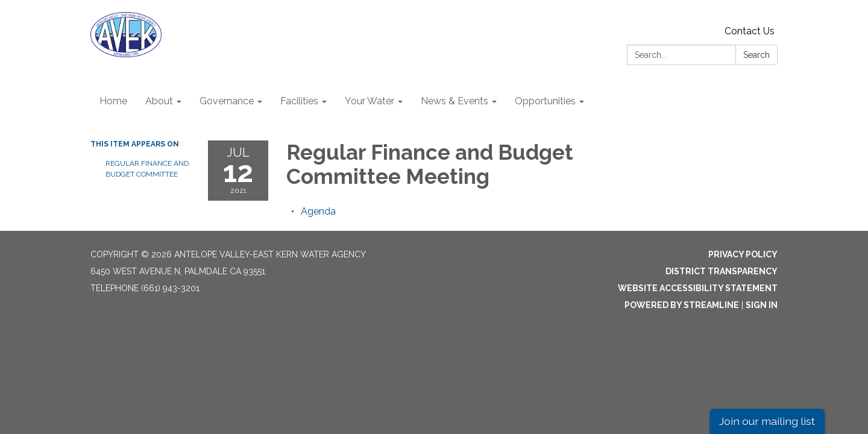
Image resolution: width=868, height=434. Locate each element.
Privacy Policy (743, 254)
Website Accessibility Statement (698, 288)
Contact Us (750, 31)
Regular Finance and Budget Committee (147, 169)
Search (756, 55)
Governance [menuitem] (227, 101)
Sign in (762, 305)
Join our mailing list (767, 421)
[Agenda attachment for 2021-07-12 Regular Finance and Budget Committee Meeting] (318, 211)
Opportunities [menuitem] (545, 101)
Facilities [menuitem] (299, 101)
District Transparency (722, 271)
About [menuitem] (159, 101)
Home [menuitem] (113, 101)
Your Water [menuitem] (370, 101)
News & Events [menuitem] (454, 101)
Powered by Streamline (682, 305)
